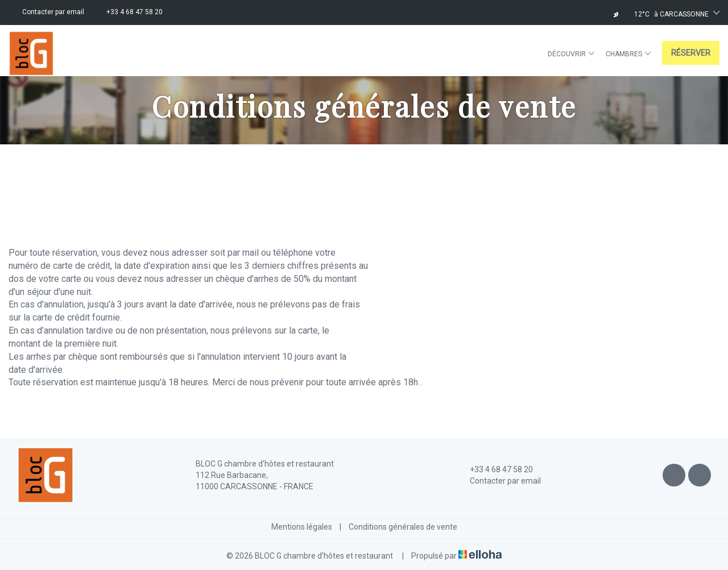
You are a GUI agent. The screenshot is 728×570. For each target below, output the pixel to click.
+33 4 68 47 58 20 (495, 469)
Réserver (691, 53)
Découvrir (571, 54)
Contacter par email (499, 481)
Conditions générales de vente (403, 527)
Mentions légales (302, 527)
